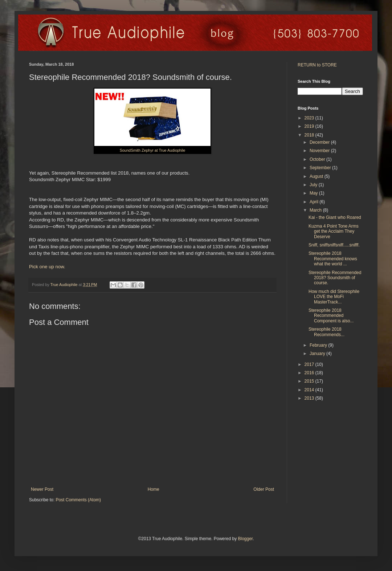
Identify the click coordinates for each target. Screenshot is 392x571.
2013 (310, 398)
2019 (310, 126)
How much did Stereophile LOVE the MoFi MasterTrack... (334, 297)
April (315, 202)
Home (154, 489)
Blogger (245, 539)
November (320, 151)
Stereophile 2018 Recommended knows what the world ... (333, 259)
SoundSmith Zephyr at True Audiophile (153, 150)
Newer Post (42, 489)
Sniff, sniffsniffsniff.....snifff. (334, 245)
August (317, 176)
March (316, 210)
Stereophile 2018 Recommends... (326, 332)
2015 (310, 381)
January (318, 354)
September (321, 168)
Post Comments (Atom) (78, 500)
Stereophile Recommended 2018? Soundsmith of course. (335, 278)
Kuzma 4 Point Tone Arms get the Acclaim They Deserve (334, 231)
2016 (310, 373)
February (319, 345)
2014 (310, 390)
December (320, 142)
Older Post (264, 489)
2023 (310, 118)
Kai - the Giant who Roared (335, 217)
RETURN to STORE (317, 65)
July (314, 185)
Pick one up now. (47, 267)
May (314, 193)
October (318, 159)
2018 (310, 135)
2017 (310, 364)
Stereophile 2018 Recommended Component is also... (331, 316)
